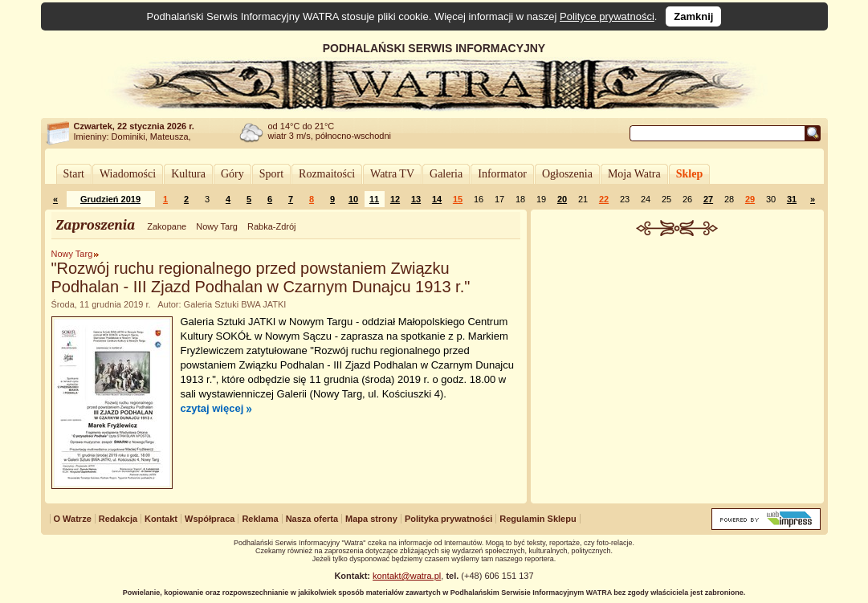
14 (437, 199)
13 (416, 199)
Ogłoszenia (567, 174)
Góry (232, 174)
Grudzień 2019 (110, 199)
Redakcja (118, 519)
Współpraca (210, 519)
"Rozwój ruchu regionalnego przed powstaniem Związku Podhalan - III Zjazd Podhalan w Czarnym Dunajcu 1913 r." (261, 277)
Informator (502, 174)
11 (374, 199)
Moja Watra (634, 174)
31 (792, 199)
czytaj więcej (212, 408)
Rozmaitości (327, 174)
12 (395, 199)
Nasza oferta (312, 519)
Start (74, 174)
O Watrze (73, 519)
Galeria (446, 174)
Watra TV (392, 174)
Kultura (188, 174)
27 (708, 199)
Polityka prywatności (448, 519)
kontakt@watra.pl (407, 576)
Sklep (689, 174)
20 (562, 199)
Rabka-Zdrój (272, 226)
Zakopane (167, 226)
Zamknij (693, 16)
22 (604, 199)
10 (353, 199)
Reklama (260, 519)
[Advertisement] (677, 357)
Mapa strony (371, 519)
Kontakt (161, 519)
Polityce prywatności (607, 16)
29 (750, 199)
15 (458, 199)
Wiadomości (128, 174)
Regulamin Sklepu (538, 519)
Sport (271, 174)
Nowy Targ (217, 226)
